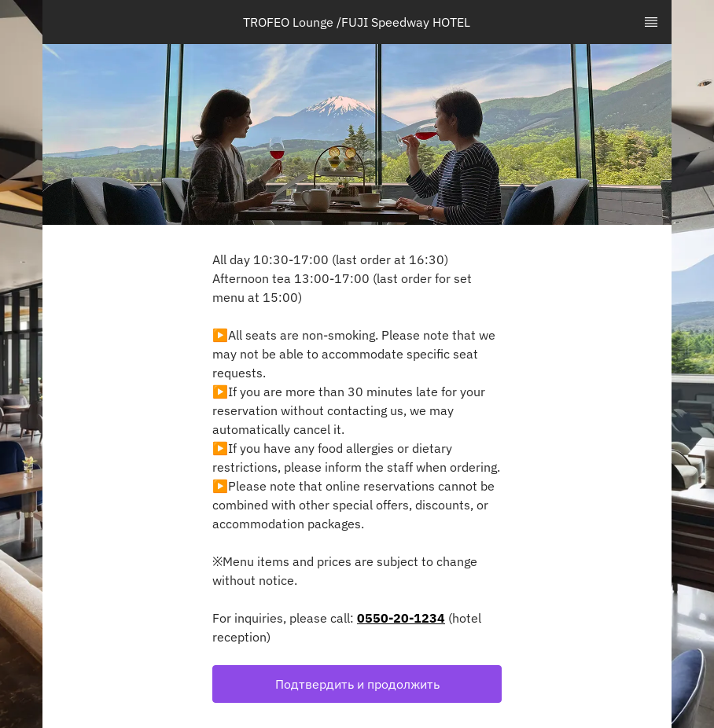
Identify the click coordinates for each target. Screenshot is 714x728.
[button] (357, 684)
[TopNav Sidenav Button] (651, 22)
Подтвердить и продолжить (357, 684)
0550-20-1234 (401, 618)
